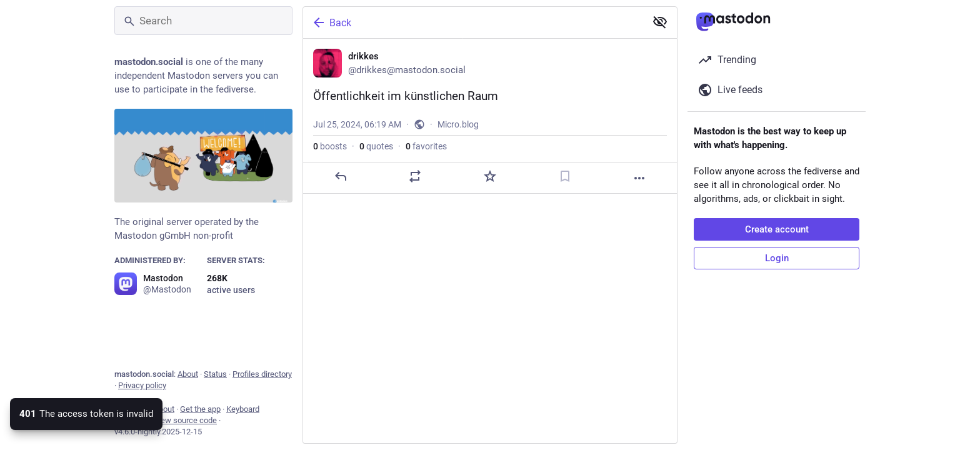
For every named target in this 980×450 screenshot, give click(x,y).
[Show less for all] (660, 22)
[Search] (203, 21)
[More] (639, 178)
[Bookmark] (565, 176)
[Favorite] (490, 176)
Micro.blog (458, 124)
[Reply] (341, 176)
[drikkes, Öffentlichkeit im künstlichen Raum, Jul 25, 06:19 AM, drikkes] (490, 116)
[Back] (473, 22)
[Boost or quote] (415, 176)
